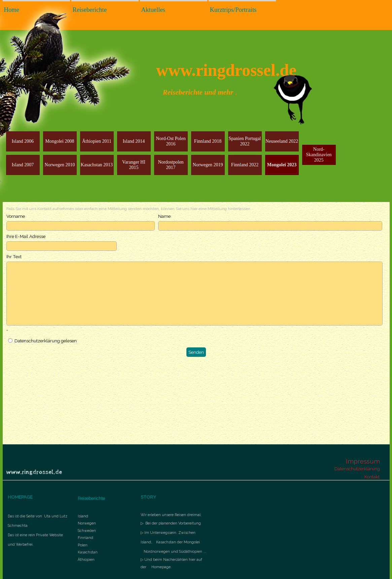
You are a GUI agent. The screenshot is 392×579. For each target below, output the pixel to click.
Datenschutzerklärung (357, 469)
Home (12, 10)
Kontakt (372, 477)
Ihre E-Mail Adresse (26, 236)
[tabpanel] (38, 529)
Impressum (363, 461)
